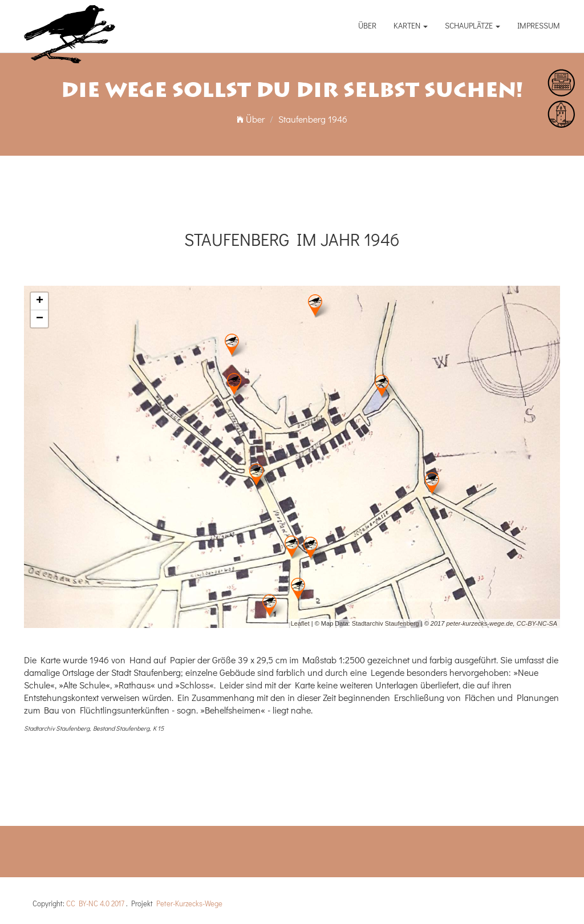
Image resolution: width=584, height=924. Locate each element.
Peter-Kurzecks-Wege (189, 903)
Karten (411, 25)
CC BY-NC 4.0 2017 (95, 903)
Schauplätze (473, 25)
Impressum (539, 25)
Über (367, 25)
